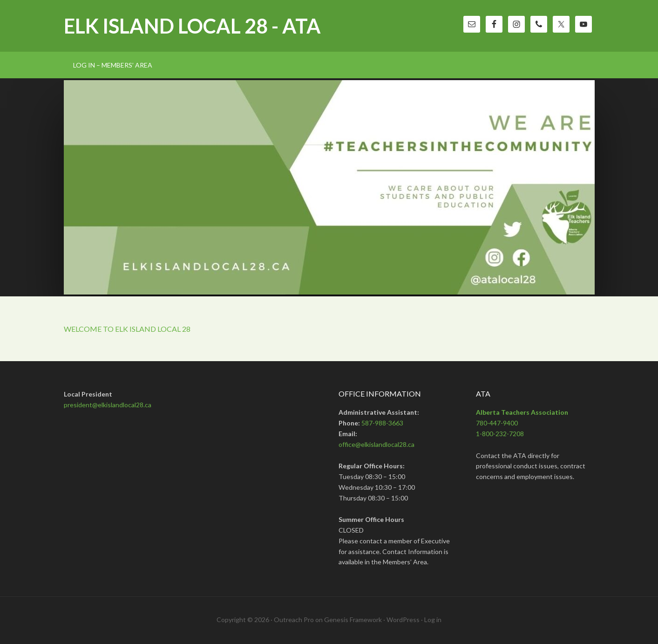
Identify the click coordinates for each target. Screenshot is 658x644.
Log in (433, 620)
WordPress (403, 620)
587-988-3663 (382, 423)
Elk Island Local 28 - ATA (192, 26)
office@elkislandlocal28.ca (376, 444)
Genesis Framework (353, 620)
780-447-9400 (497, 423)
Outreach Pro (294, 620)
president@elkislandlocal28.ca (108, 405)
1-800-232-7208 (500, 434)
